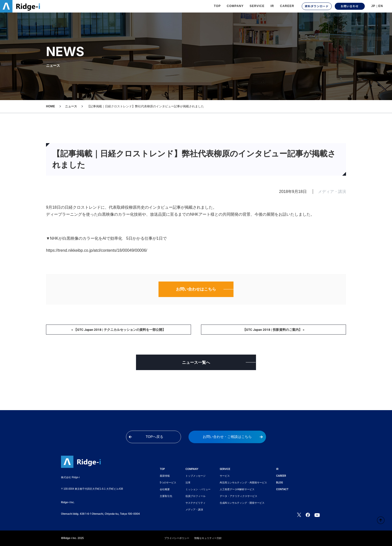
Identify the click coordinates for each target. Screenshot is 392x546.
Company (235, 6)
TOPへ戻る (146, 437)
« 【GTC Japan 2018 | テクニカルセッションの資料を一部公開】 (119, 330)
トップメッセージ (195, 476)
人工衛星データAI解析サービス (237, 489)
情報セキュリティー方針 (208, 538)
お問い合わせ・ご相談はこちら (233, 437)
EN (381, 6)
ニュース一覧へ (196, 362)
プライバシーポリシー (177, 538)
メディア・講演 (194, 510)
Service (257, 6)
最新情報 (165, 476)
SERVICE (225, 469)
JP (373, 6)
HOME (50, 106)
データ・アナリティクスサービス (238, 496)
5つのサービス (168, 483)
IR (272, 6)
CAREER (287, 6)
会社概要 (165, 489)
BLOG (280, 482)
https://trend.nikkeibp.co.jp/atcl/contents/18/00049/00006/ (97, 250)
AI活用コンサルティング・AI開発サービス (243, 483)
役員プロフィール (195, 496)
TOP (217, 6)
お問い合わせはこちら (196, 289)
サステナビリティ (195, 503)
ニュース (71, 106)
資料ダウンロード (317, 6)
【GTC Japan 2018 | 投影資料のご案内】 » (274, 330)
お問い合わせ (350, 6)
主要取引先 (166, 496)
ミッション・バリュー (198, 489)
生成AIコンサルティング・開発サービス (242, 503)
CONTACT (282, 489)
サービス (225, 476)
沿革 (188, 483)
